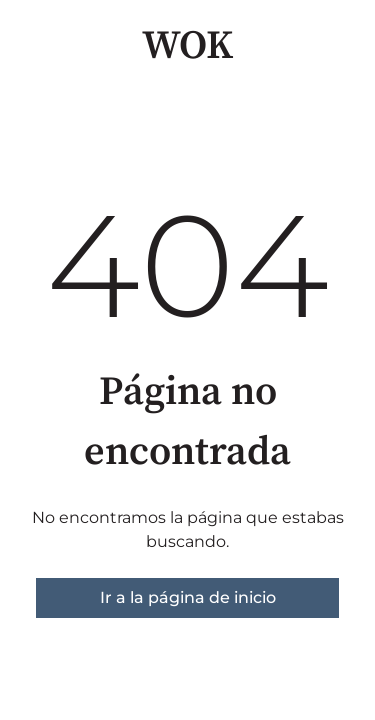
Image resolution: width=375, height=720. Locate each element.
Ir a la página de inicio (188, 597)
